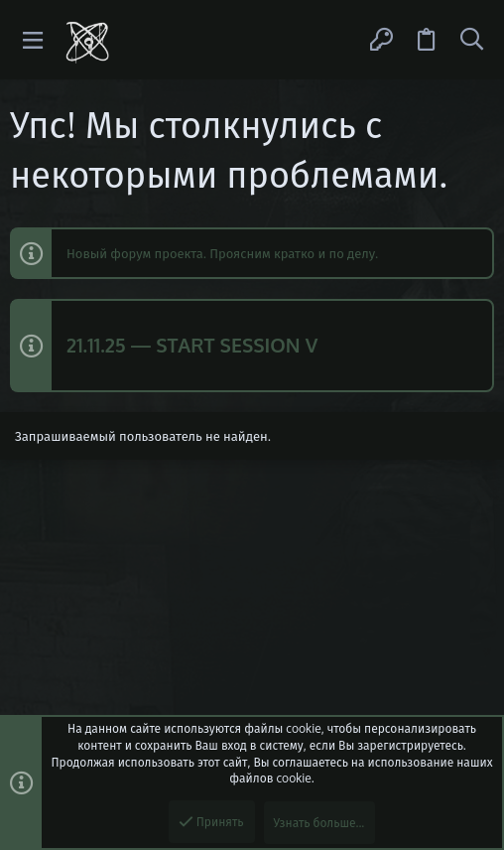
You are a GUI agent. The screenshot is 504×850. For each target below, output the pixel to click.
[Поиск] (471, 40)
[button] (33, 40)
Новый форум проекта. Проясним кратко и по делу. (222, 253)
